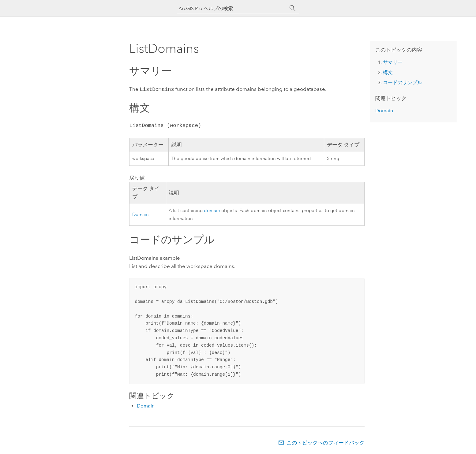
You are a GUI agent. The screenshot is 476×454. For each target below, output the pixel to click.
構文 (388, 72)
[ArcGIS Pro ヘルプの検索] (232, 8)
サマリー (393, 62)
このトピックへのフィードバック (326, 442)
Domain (141, 214)
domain (212, 210)
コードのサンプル (403, 82)
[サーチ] (293, 8)
